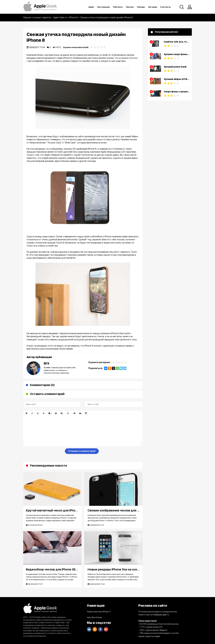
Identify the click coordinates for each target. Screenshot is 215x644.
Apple (91, 7)
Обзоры (141, 7)
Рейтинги (118, 7)
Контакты (166, 7)
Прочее (130, 7)
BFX (47, 363)
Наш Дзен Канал (94, 617)
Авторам (153, 7)
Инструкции (103, 7)
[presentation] (44, 452)
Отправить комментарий (82, 451)
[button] (26, 413)
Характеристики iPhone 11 (99, 612)
